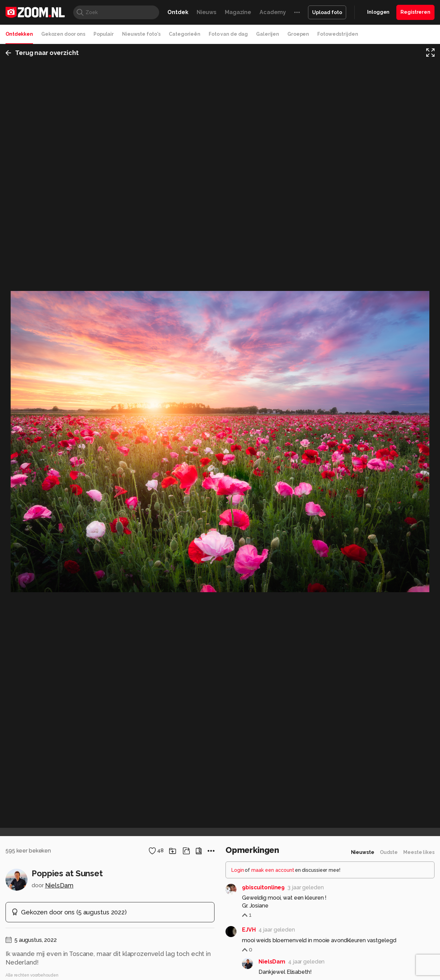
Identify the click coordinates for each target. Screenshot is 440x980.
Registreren (415, 12)
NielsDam (59, 885)
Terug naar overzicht (42, 53)
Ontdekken (19, 34)
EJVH (249, 930)
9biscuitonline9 (263, 887)
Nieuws (207, 12)
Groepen (298, 34)
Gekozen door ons (63, 34)
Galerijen (268, 34)
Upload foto (327, 12)
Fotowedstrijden (338, 34)
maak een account (273, 870)
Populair (104, 34)
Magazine (238, 12)
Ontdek (178, 12)
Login (238, 870)
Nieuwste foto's (141, 34)
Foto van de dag (228, 34)
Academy (273, 12)
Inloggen (378, 12)
